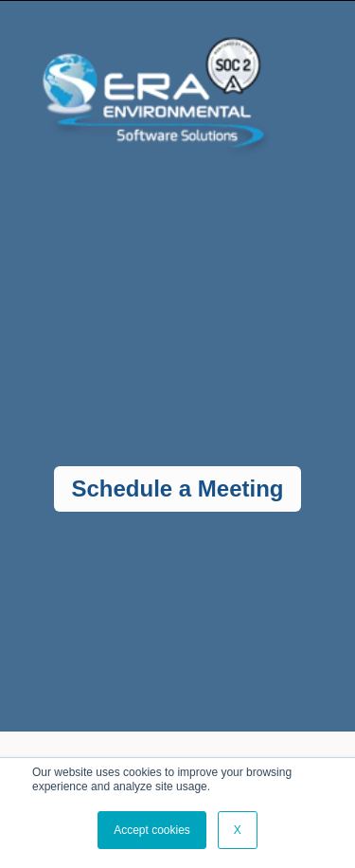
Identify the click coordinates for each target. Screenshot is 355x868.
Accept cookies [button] (152, 830)
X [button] (238, 830)
